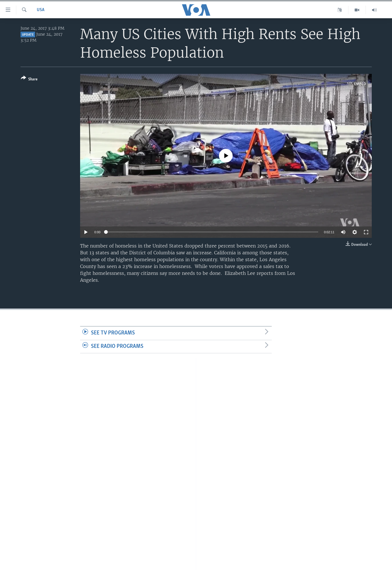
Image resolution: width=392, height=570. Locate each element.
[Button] (29, 80)
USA (41, 10)
